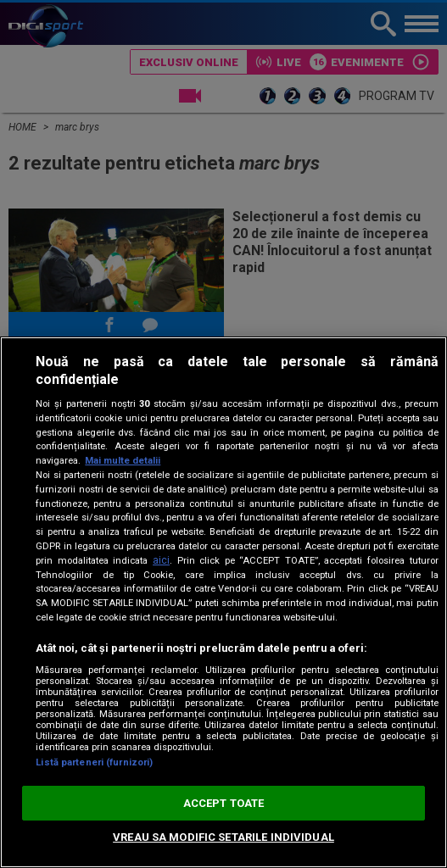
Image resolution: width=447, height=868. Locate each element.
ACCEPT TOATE (224, 803)
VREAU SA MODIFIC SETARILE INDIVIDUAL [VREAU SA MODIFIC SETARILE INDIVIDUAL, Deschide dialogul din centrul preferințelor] (223, 837)
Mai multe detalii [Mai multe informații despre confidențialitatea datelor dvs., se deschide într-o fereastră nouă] (123, 461)
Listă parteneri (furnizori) (94, 762)
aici (161, 560)
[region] (223, 602)
